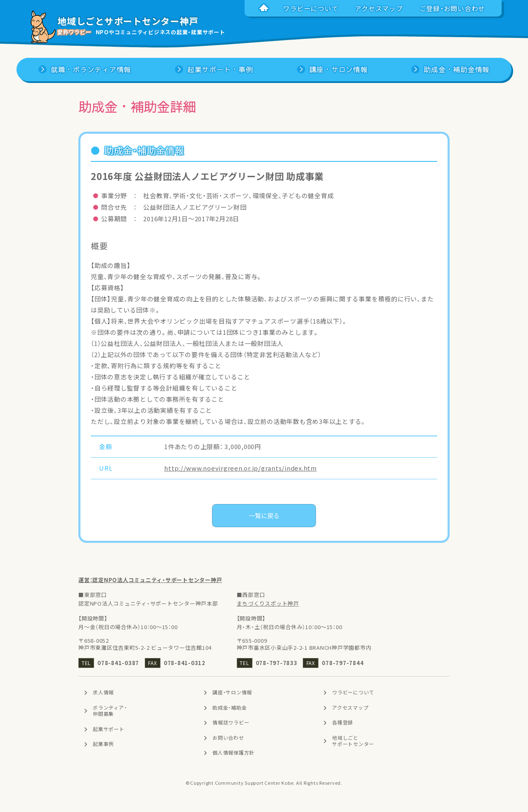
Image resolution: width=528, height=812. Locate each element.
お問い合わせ (228, 738)
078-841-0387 (118, 663)
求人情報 (103, 692)
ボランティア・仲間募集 (110, 711)
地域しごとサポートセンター (353, 741)
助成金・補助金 (230, 708)
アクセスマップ (350, 708)
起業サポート (109, 729)
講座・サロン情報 (232, 692)
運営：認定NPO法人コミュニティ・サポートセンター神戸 (150, 580)
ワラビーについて (353, 692)
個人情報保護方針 (233, 753)
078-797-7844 (343, 663)
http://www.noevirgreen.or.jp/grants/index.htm (240, 468)
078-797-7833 (277, 663)
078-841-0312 (185, 663)
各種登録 (343, 722)
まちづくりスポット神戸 (268, 603)
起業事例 (103, 744)
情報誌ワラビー (231, 722)
